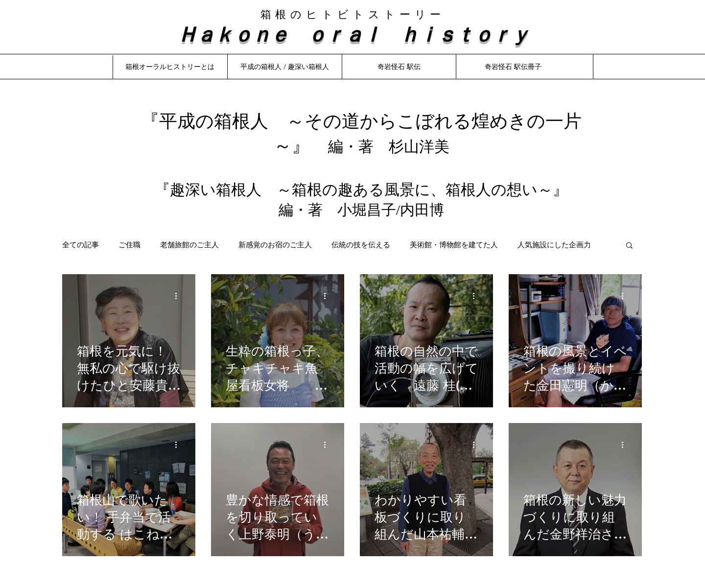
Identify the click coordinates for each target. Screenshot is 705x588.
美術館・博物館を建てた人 (454, 245)
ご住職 (129, 245)
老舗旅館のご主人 (189, 245)
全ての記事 (81, 245)
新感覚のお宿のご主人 (275, 245)
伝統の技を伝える (361, 245)
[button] (629, 246)
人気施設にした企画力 (554, 245)
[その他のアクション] (179, 296)
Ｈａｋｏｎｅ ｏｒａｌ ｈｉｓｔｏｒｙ (352, 33)
